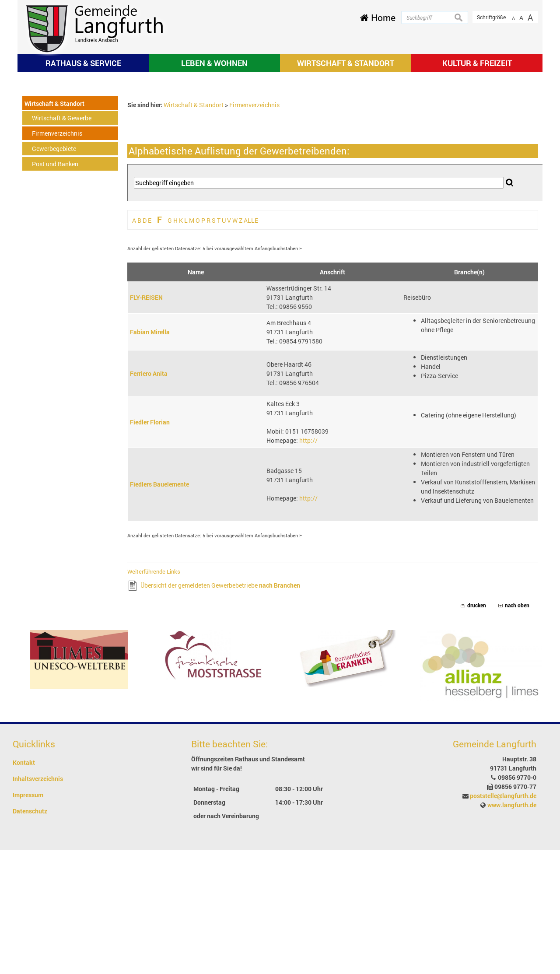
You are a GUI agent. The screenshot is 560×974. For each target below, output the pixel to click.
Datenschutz (30, 935)
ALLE (251, 344)
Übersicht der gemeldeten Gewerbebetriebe (220, 709)
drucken (477, 730)
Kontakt (24, 886)
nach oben (517, 730)
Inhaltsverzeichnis (38, 902)
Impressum (28, 919)
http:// (308, 564)
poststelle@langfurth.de (503, 920)
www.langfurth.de (512, 929)
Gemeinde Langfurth (495, 868)
